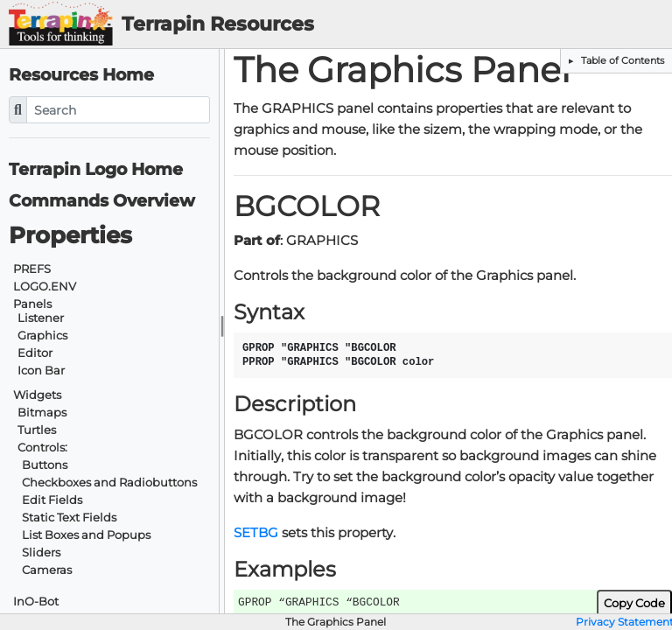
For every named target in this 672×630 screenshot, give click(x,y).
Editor (35, 353)
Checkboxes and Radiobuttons (109, 483)
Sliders (41, 553)
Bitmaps (42, 413)
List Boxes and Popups (86, 535)
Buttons (45, 465)
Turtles (37, 430)
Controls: (42, 448)
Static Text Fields (69, 518)
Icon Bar (41, 371)
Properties (70, 235)
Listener (41, 318)
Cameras (47, 570)
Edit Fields (52, 500)
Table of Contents (621, 60)
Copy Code (634, 603)
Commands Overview (102, 201)
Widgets (37, 395)
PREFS (32, 269)
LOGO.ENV (45, 287)
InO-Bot (36, 602)
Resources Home (81, 75)
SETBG (256, 533)
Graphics (42, 336)
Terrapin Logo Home (96, 169)
